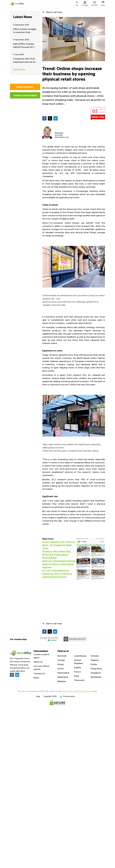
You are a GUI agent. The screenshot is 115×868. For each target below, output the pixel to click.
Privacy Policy (68, 691)
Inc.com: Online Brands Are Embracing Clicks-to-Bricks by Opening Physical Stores (57, 574)
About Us (38, 662)
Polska (94, 664)
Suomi (61, 669)
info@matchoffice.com (20, 668)
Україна (95, 660)
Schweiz (95, 656)
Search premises (25, 87)
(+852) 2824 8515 (18, 671)
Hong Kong (96, 669)
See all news (19, 69)
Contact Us (39, 673)
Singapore (96, 673)
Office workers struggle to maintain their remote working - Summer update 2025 (25, 31)
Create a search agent (25, 95)
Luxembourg (80, 656)
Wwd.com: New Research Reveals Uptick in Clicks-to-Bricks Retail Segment (59, 564)
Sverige (61, 660)
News (36, 678)
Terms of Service (85, 691)
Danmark (62, 656)
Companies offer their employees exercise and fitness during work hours (25, 61)
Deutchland (63, 673)
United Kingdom (79, 662)
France (77, 672)
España (78, 667)
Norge (61, 664)
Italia (76, 676)
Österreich (79, 680)
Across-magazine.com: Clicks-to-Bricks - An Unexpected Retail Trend (59, 545)
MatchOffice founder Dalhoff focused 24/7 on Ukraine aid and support (24, 46)
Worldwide (96, 677)
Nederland (63, 677)
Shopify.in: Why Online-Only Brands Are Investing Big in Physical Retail (56, 555)
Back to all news (54, 12)
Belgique (62, 681)
